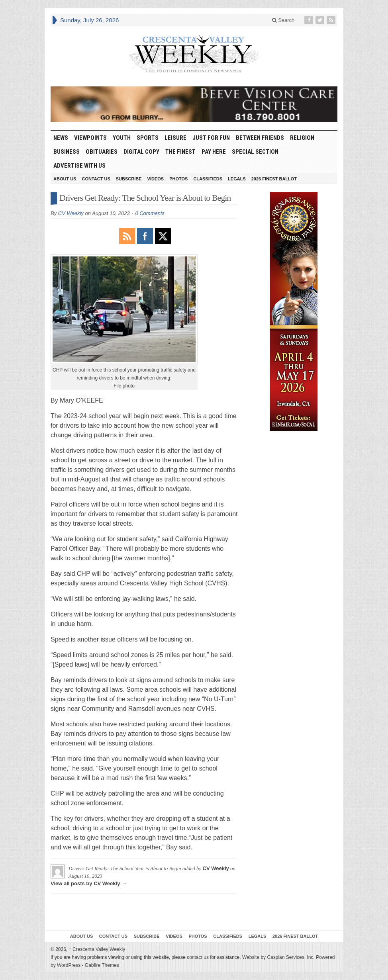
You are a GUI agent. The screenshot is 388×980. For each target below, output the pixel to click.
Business (67, 152)
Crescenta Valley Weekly (97, 949)
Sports (148, 138)
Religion (302, 138)
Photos (178, 179)
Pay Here (214, 152)
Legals (237, 179)
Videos (156, 179)
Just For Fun (211, 138)
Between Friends (260, 138)
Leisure (175, 138)
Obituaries (102, 152)
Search (283, 20)
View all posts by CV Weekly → (89, 883)
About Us (65, 179)
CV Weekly (71, 213)
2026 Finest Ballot (274, 179)
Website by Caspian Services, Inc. (278, 957)
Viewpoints (90, 138)
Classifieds (208, 179)
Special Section (255, 152)
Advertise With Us (79, 166)
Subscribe (129, 179)
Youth (122, 138)
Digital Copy (141, 152)
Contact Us (96, 179)
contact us (198, 957)
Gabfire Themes (102, 965)
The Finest (180, 152)
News (61, 138)
